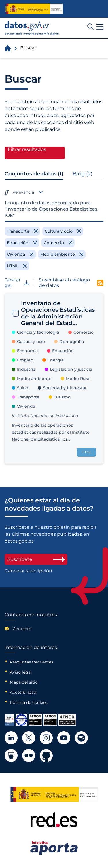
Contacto (22, 629)
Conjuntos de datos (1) (34, 174)
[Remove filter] (22, 231)
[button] (100, 27)
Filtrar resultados (27, 149)
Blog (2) (83, 174)
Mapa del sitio (24, 682)
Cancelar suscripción (28, 571)
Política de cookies (29, 702)
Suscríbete (36, 559)
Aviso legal (21, 672)
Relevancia (23, 192)
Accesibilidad (23, 692)
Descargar (17, 283)
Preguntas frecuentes (32, 662)
